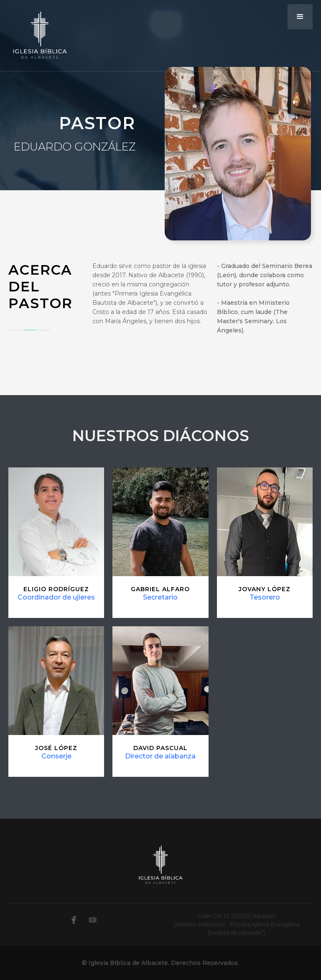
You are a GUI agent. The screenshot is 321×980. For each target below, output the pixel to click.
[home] (40, 36)
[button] (300, 17)
